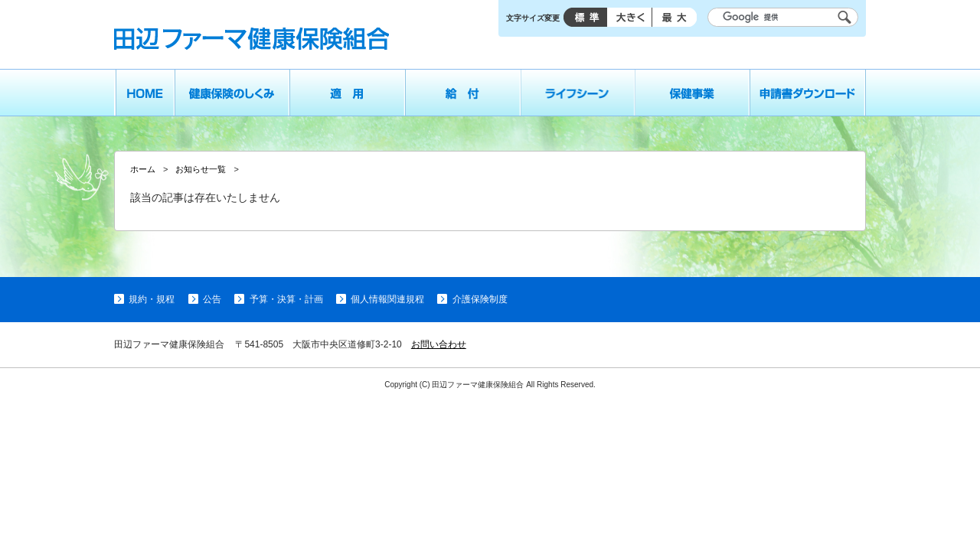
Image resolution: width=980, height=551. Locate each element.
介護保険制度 (480, 299)
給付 (463, 93)
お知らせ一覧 (201, 169)
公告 (212, 299)
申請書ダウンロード (808, 93)
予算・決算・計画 (286, 299)
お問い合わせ (439, 344)
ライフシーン (578, 93)
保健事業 (693, 93)
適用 (347, 93)
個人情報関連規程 (387, 299)
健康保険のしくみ (232, 93)
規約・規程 (152, 299)
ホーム (144, 93)
